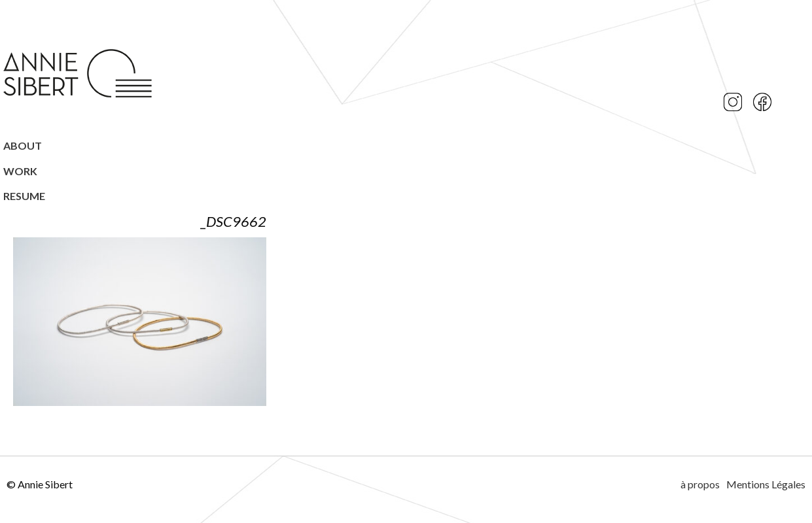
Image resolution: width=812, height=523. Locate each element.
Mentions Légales (766, 484)
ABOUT (23, 145)
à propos (700, 484)
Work (20, 171)
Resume (24, 196)
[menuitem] (79, 146)
